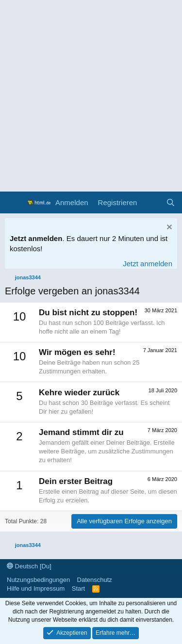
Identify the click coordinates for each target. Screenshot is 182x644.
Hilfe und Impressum (36, 588)
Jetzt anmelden (148, 264)
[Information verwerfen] (168, 228)
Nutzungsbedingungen (38, 580)
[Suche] (171, 202)
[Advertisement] (91, 96)
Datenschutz (95, 580)
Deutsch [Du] (29, 566)
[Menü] (13, 203)
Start (78, 588)
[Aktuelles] (151, 202)
